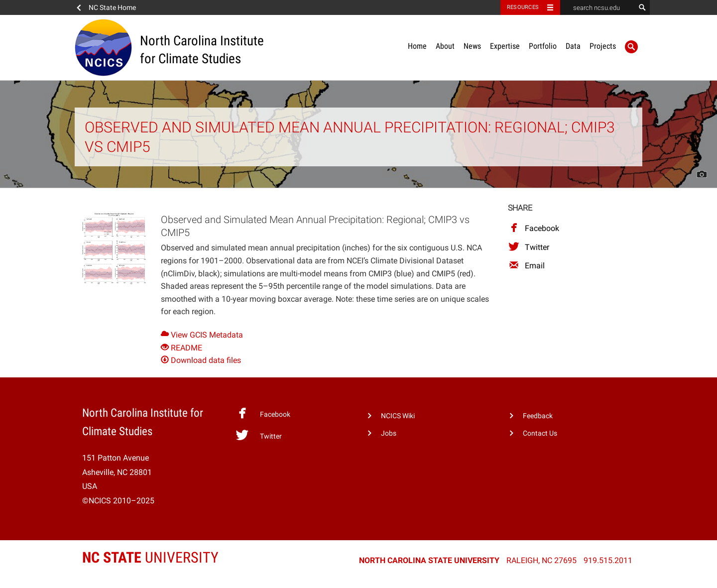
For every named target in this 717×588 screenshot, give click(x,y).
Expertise (505, 46)
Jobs (389, 433)
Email (526, 266)
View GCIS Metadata (202, 335)
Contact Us (540, 433)
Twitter (529, 247)
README (181, 348)
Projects (603, 46)
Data (573, 46)
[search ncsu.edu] (597, 7)
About (445, 46)
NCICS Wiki (398, 416)
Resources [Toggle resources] (523, 7)
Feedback (538, 416)
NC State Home (112, 7)
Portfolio (543, 46)
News (472, 46)
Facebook (534, 228)
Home (417, 46)
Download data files (201, 360)
